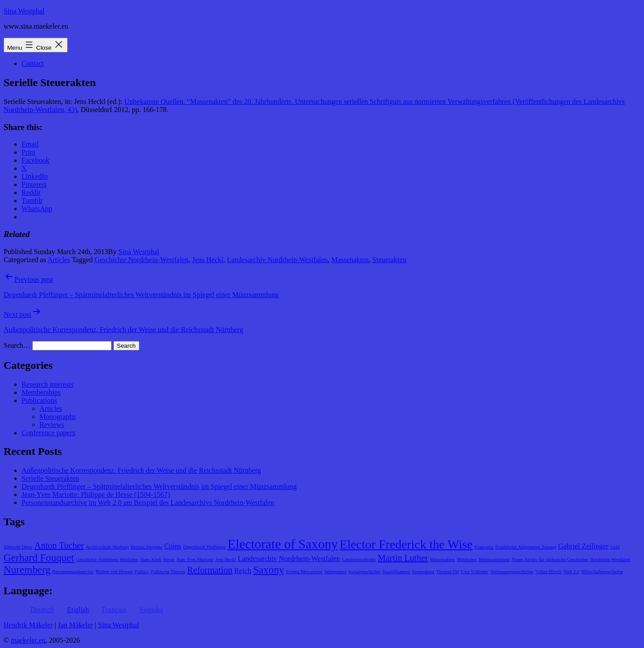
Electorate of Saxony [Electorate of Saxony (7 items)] (283, 544)
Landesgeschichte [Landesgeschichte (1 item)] (359, 559)
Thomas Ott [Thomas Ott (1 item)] (447, 572)
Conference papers (48, 433)
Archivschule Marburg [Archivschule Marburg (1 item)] (107, 547)
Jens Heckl (208, 260)
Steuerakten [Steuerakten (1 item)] (423, 572)
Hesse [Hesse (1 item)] (169, 559)
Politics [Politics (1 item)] (142, 572)
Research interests (48, 384)
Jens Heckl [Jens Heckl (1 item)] (225, 559)
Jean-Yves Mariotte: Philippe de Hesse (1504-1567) (96, 495)
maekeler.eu (28, 640)
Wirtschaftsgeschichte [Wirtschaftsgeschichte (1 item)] (602, 572)
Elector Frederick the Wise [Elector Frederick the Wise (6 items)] (406, 544)
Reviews (52, 425)
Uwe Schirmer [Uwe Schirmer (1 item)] (475, 572)
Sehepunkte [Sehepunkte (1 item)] (335, 572)
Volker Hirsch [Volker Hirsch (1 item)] (548, 572)
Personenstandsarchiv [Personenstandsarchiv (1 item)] (73, 572)
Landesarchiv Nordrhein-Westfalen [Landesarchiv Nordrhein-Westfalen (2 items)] (289, 559)
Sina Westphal (24, 11)
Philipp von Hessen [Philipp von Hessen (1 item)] (114, 572)
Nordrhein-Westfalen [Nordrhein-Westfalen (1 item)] (610, 559)
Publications (39, 400)
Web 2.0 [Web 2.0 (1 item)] (571, 572)
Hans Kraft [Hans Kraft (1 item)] (151, 559)
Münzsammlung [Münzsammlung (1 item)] (494, 559)
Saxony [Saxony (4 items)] (269, 570)
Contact (33, 63)
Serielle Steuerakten (50, 478)
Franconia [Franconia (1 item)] (484, 547)
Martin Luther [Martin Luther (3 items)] (403, 558)
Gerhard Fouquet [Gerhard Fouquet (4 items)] (39, 557)
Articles (59, 260)
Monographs (58, 417)
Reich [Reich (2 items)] (243, 571)
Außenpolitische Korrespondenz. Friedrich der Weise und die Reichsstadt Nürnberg (141, 470)
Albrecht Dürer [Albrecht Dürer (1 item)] (18, 547)
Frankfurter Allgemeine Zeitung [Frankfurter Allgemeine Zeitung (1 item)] (526, 547)
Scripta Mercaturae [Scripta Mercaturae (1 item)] (304, 572)
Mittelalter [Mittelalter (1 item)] (467, 559)
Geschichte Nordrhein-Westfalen (142, 260)
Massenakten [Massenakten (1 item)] (442, 559)
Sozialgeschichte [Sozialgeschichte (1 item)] (364, 572)
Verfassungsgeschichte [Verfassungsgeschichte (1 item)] (512, 572)
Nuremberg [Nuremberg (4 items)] (27, 570)
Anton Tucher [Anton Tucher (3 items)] (59, 545)
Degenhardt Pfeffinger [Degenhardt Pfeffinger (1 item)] (204, 547)
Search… (17, 345)
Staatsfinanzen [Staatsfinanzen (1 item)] (396, 572)
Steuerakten (389, 260)
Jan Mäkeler (76, 625)
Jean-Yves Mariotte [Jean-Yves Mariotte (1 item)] (195, 559)
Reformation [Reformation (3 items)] (210, 570)
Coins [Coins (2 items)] (173, 546)
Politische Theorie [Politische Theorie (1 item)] (168, 572)
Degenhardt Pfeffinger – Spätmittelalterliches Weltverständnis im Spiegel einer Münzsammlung (159, 486)
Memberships (41, 392)
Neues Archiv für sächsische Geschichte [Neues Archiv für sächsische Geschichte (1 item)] (550, 559)
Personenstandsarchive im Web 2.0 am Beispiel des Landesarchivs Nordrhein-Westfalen (148, 503)
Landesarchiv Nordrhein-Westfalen (277, 260)
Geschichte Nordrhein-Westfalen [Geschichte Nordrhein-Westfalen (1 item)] (107, 559)
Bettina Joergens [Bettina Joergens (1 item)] (147, 547)
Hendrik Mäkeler (28, 625)
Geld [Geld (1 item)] (615, 547)
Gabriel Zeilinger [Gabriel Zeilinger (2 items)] (583, 546)
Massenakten (350, 260)
